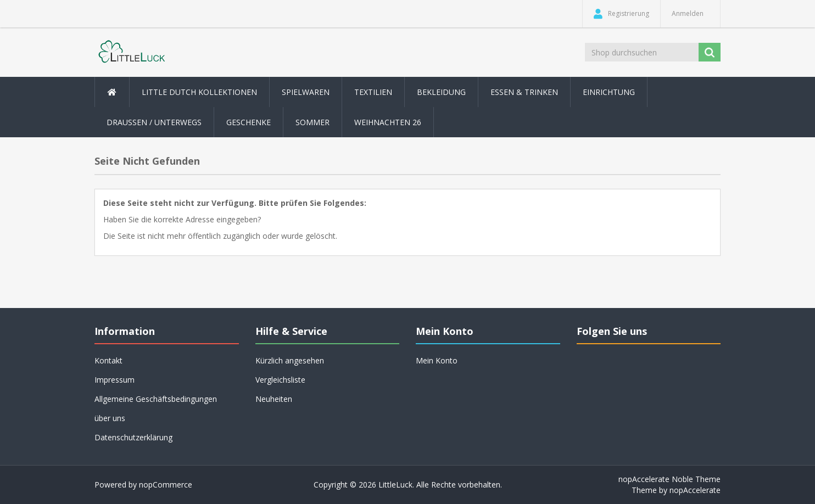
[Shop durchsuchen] (643, 52)
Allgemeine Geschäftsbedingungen (156, 399)
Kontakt (108, 360)
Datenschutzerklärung (133, 437)
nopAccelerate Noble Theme (669, 479)
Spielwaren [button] (306, 92)
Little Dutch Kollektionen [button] (199, 92)
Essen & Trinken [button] (524, 92)
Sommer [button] (312, 122)
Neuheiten (274, 399)
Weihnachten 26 (388, 122)
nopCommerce (166, 485)
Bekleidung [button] (441, 92)
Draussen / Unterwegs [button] (154, 122)
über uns (110, 418)
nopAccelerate (695, 490)
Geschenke (249, 122)
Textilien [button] (373, 92)
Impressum (115, 380)
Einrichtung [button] (609, 92)
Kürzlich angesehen (290, 360)
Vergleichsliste (280, 380)
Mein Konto (437, 360)
